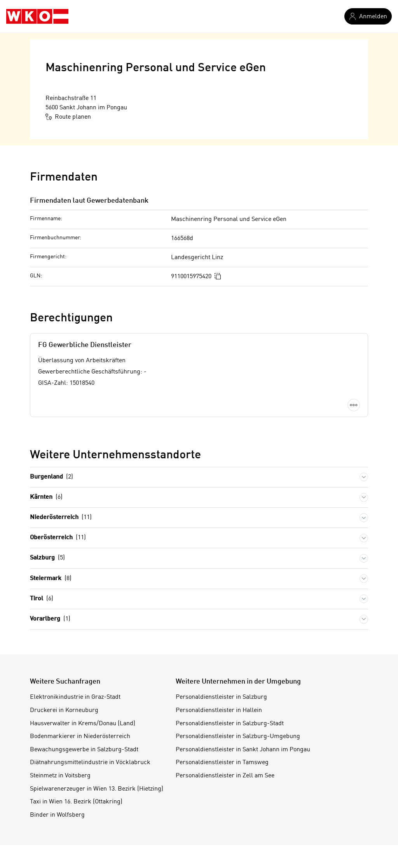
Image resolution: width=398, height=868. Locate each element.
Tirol (42, 599)
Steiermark (51, 579)
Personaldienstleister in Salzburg (221, 697)
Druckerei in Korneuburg (64, 710)
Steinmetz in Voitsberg (60, 776)
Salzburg (47, 558)
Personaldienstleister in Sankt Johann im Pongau (243, 750)
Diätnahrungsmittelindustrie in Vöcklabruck (90, 763)
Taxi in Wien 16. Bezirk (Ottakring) (76, 802)
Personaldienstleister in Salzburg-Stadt (230, 724)
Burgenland (51, 477)
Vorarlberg (50, 619)
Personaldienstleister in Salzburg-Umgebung (238, 736)
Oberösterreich (58, 538)
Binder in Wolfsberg (57, 815)
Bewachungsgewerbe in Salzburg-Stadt (84, 750)
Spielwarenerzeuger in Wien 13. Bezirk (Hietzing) (97, 789)
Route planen (68, 117)
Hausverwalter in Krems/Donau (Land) (83, 724)
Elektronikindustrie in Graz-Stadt (75, 697)
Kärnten (46, 497)
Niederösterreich (61, 518)
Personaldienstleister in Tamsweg (222, 763)
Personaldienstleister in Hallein (219, 710)
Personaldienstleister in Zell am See (225, 776)
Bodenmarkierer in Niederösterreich (80, 736)
